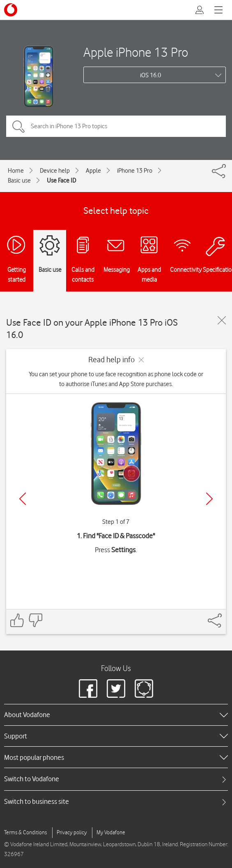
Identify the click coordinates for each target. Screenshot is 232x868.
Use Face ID (61, 181)
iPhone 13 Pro (135, 171)
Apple (93, 171)
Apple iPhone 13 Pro (136, 52)
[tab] (116, 779)
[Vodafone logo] (11, 10)
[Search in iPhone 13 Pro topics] (116, 126)
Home (16, 171)
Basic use (19, 181)
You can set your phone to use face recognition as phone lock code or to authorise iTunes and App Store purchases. (116, 379)
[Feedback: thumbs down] (35, 620)
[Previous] (23, 499)
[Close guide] (222, 320)
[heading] (116, 715)
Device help (55, 171)
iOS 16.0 (150, 75)
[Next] (209, 499)
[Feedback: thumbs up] (17, 620)
